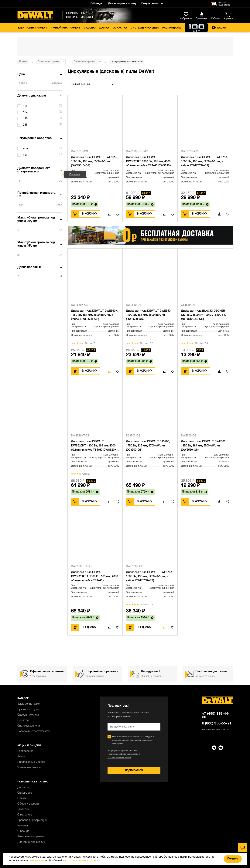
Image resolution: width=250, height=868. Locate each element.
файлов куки (37, 861)
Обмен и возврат (28, 804)
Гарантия (23, 809)
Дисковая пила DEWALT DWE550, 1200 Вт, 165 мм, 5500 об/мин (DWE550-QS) (149, 315)
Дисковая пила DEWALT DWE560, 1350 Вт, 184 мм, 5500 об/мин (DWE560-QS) (204, 446)
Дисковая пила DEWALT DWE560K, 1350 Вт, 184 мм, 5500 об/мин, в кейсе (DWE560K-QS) (95, 315)
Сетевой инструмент (85, 61)
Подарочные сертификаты (34, 731)
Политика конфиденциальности (123, 754)
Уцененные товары (29, 768)
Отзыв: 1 (87, 474)
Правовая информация (32, 820)
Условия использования (119, 758)
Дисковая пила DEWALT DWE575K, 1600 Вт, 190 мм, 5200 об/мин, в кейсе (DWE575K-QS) (205, 161)
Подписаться (134, 770)
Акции (219, 28)
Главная (23, 61)
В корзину (89, 214)
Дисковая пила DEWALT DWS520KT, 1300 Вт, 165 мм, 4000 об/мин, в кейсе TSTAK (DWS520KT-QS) (95, 446)
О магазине (25, 815)
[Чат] (243, 848)
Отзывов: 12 (146, 343)
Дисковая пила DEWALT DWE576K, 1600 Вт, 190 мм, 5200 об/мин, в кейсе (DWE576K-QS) (150, 576)
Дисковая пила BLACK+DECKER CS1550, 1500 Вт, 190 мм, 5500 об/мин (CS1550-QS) (204, 315)
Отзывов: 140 (202, 343)
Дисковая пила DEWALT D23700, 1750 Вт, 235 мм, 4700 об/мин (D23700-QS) (148, 446)
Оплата (22, 798)
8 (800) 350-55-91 (217, 724)
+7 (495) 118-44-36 (216, 715)
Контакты (23, 826)
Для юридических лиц (122, 4)
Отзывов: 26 (146, 605)
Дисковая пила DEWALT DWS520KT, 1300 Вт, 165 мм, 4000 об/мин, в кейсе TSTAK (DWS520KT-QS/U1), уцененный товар (150, 162)
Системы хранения (145, 28)
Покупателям (150, 4)
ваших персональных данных (81, 861)
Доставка (23, 787)
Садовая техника (96, 28)
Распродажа (172, 28)
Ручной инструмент (65, 28)
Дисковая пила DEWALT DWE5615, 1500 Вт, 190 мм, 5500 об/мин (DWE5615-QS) (94, 161)
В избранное (116, 214)
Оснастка (120, 28)
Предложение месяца (31, 762)
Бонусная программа (31, 837)
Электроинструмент (32, 28)
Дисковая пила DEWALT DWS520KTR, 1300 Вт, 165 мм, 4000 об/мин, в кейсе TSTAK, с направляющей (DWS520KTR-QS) (94, 577)
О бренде (96, 4)
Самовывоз (25, 793)
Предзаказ (89, 627)
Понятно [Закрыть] (233, 859)
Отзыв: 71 (90, 343)
